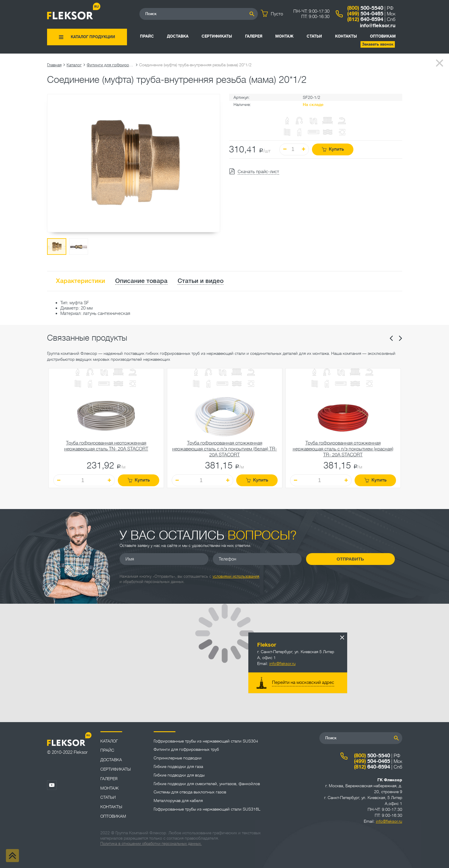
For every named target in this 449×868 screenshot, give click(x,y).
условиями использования (236, 576)
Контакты (346, 36)
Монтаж (284, 36)
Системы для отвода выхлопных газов (190, 792)
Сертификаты (217, 36)
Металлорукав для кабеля (178, 801)
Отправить (350, 559)
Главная (54, 65)
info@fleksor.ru (378, 26)
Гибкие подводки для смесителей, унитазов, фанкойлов (207, 784)
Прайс (147, 36)
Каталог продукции (93, 37)
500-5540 (365, 8)
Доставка (178, 36)
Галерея (254, 36)
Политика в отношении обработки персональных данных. (151, 844)
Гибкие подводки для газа (178, 766)
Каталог (74, 65)
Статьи (314, 36)
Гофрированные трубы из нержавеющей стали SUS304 (206, 741)
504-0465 (365, 14)
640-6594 (365, 19)
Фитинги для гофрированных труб (110, 65)
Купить (333, 149)
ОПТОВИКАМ (383, 36)
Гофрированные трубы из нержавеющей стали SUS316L (207, 809)
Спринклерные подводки (178, 758)
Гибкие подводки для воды (179, 775)
